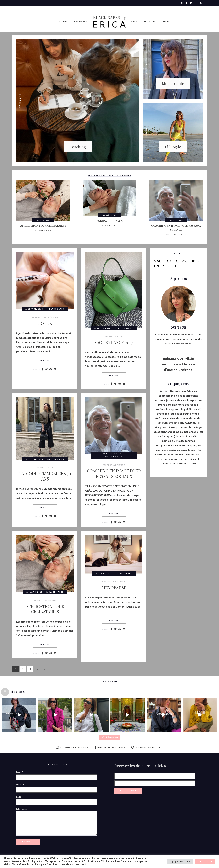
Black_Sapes (57, 309)
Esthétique (51, 318)
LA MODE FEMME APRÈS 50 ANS (45, 476)
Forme (106, 582)
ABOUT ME (150, 22)
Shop (135, 22)
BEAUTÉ (106, 215)
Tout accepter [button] (205, 861)
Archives (80, 22)
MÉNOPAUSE (114, 588)
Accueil (63, 22)
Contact (167, 22)
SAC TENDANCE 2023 (114, 342)
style (119, 337)
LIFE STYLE (119, 582)
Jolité (113, 215)
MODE (109, 337)
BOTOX (45, 323)
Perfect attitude (43, 220)
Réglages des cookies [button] (180, 861)
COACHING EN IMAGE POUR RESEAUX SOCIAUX (176, 227)
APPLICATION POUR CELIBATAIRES (43, 225)
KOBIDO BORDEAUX (109, 220)
